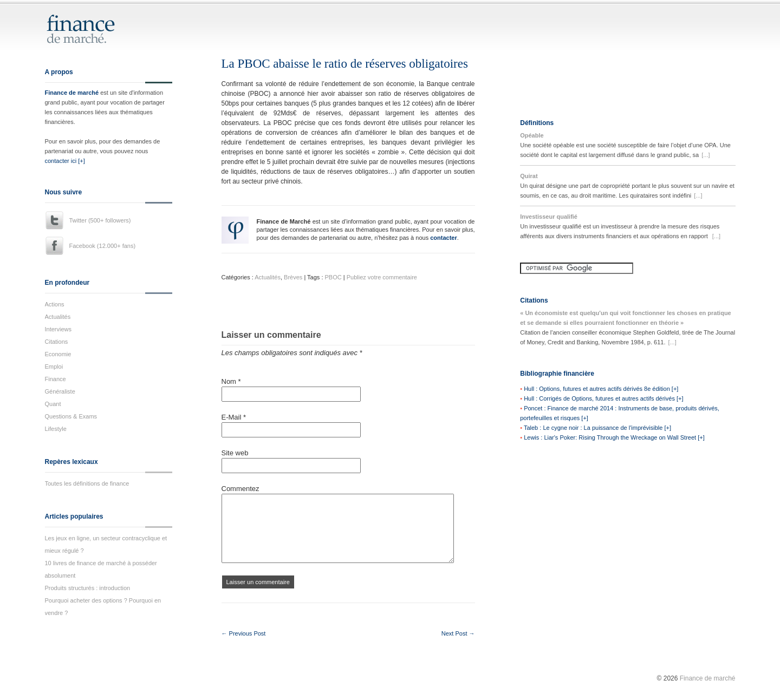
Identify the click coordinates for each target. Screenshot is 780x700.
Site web (235, 453)
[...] (706, 155)
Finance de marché (72, 93)
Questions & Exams (71, 416)
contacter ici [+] (65, 161)
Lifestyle (56, 429)
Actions (55, 304)
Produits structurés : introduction (88, 588)
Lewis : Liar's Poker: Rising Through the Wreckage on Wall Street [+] (614, 437)
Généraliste (60, 391)
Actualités (58, 317)
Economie (58, 354)
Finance (56, 379)
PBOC (333, 277)
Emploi (54, 367)
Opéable (532, 135)
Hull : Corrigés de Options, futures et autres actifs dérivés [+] (603, 398)
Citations (57, 342)
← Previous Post (244, 633)
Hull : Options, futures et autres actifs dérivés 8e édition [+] (601, 389)
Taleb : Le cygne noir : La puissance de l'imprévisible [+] (597, 428)
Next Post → (458, 633)
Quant (53, 404)
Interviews (58, 329)
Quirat (529, 176)
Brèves (293, 277)
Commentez (240, 489)
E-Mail (234, 417)
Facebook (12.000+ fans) (103, 246)
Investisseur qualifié (549, 217)
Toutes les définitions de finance (87, 483)
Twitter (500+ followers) (100, 220)
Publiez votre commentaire (382, 277)
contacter (444, 238)
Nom (231, 381)
